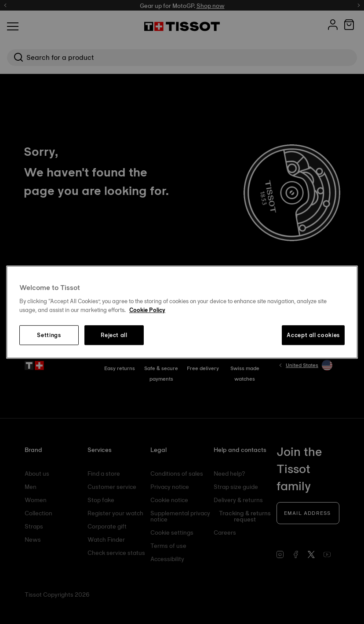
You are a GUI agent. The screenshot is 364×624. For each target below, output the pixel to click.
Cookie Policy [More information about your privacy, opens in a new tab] (147, 310)
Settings (49, 335)
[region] (182, 312)
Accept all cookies (313, 335)
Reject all (114, 335)
